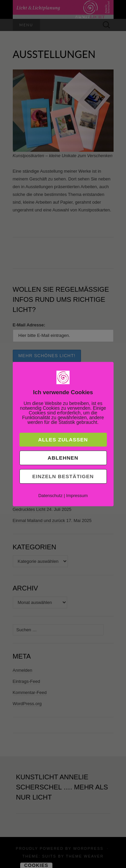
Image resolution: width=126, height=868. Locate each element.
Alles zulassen (63, 440)
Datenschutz (50, 496)
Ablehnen (63, 458)
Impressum (77, 496)
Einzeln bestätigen (63, 476)
